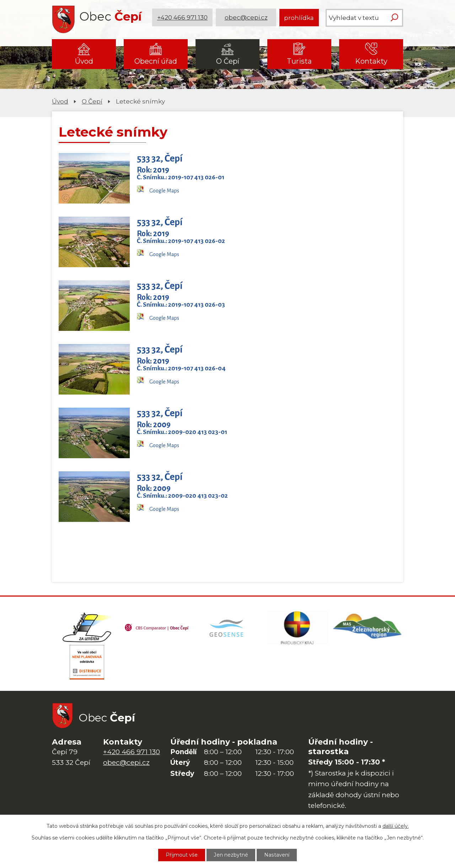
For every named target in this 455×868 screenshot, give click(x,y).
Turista (299, 61)
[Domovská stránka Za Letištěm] (87, 628)
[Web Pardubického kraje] (298, 628)
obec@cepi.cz (246, 18)
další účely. (396, 826)
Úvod (84, 61)
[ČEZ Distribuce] (87, 663)
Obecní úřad (156, 61)
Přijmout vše (182, 855)
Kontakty (371, 61)
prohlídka (299, 18)
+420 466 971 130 (182, 18)
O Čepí (228, 61)
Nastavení (277, 855)
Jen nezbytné (231, 855)
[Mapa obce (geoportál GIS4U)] (227, 628)
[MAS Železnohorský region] (368, 628)
